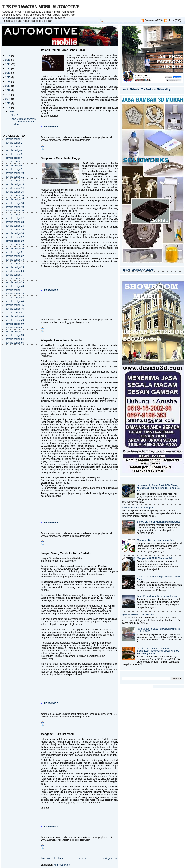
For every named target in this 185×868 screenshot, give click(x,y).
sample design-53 (15, 335)
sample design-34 (15, 264)
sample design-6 (14, 158)
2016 (8, 82)
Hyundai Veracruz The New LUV (138, 614)
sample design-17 (15, 199)
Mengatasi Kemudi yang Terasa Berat (156, 540)
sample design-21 (15, 215)
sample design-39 (15, 282)
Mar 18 (15, 115)
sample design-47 (15, 313)
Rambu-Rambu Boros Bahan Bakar (63, 50)
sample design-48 (15, 316)
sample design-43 (15, 298)
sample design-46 (15, 309)
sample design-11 (15, 177)
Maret (11, 111)
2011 (8, 64)
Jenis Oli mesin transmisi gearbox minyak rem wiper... (24, 122)
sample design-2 (14, 143)
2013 (8, 73)
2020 (8, 95)
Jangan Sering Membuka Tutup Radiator (66, 553)
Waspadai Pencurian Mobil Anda (61, 340)
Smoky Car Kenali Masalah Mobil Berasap (158, 522)
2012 (8, 69)
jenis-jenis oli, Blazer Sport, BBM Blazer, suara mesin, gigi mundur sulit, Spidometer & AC (159, 488)
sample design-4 (14, 150)
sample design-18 (15, 203)
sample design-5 (14, 154)
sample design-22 (15, 218)
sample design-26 (15, 233)
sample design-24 (15, 226)
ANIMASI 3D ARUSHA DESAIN (138, 270)
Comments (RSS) (154, 20)
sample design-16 (15, 196)
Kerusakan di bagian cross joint (137, 508)
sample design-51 (15, 328)
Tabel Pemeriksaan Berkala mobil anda (157, 596)
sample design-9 (14, 169)
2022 (8, 103)
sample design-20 (15, 211)
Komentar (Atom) (62, 865)
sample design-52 (15, 331)
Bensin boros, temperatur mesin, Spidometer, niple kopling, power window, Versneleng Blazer (158, 651)
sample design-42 (15, 294)
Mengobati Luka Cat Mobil (57, 734)
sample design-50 (15, 324)
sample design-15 (15, 192)
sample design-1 (14, 139)
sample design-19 (15, 207)
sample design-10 (15, 173)
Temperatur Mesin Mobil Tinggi (60, 158)
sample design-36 (15, 271)
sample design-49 (15, 320)
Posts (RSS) (175, 20)
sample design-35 (15, 267)
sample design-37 (15, 275)
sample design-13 (15, 184)
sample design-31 (15, 252)
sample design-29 (15, 245)
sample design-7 (14, 162)
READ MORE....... (53, 127)
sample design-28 (15, 241)
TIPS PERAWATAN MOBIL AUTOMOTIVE (41, 7)
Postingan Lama (110, 858)
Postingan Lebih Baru (52, 858)
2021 (8, 99)
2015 (8, 77)
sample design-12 (15, 181)
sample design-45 (15, 305)
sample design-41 (15, 290)
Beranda (82, 858)
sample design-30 (15, 248)
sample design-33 (15, 260)
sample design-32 (15, 256)
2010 (8, 60)
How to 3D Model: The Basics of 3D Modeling (146, 89)
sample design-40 (15, 286)
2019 (8, 90)
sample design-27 (15, 237)
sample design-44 (15, 301)
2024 (8, 108)
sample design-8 (14, 165)
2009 (8, 56)
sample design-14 (15, 188)
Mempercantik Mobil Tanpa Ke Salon (156, 558)
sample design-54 (15, 339)
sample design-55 (15, 343)
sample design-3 (14, 147)
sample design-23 (15, 222)
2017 (8, 86)
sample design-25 (15, 230)
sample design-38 (15, 279)
